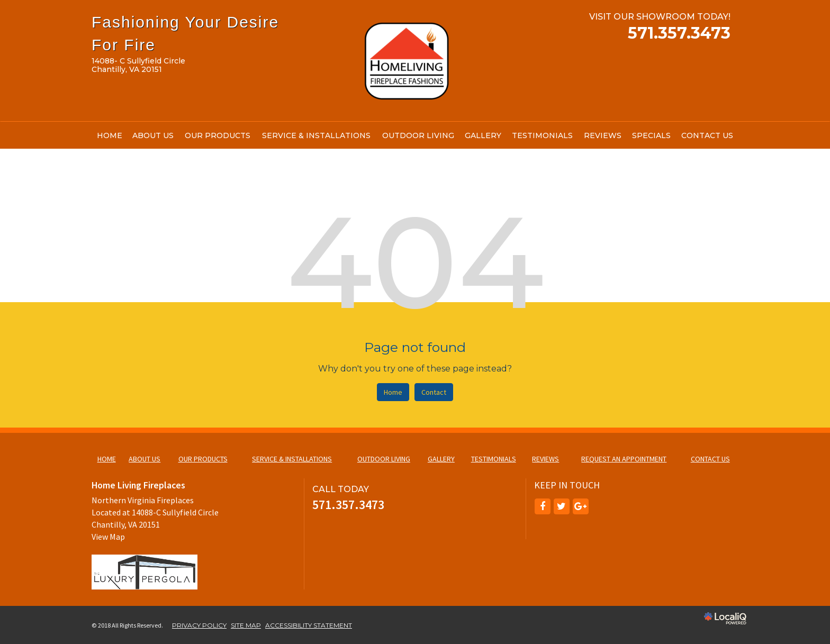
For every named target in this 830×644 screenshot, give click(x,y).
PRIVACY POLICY (199, 625)
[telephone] (679, 35)
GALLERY (483, 135)
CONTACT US (707, 135)
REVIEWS (603, 135)
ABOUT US (153, 135)
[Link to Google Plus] (581, 506)
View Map (108, 537)
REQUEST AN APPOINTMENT (624, 459)
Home (393, 392)
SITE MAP (246, 625)
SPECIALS (651, 135)
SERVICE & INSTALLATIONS (316, 135)
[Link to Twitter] (562, 506)
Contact (434, 392)
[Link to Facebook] (543, 506)
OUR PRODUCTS (218, 135)
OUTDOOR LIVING (418, 135)
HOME (110, 135)
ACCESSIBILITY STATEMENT (309, 625)
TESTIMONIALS (542, 135)
